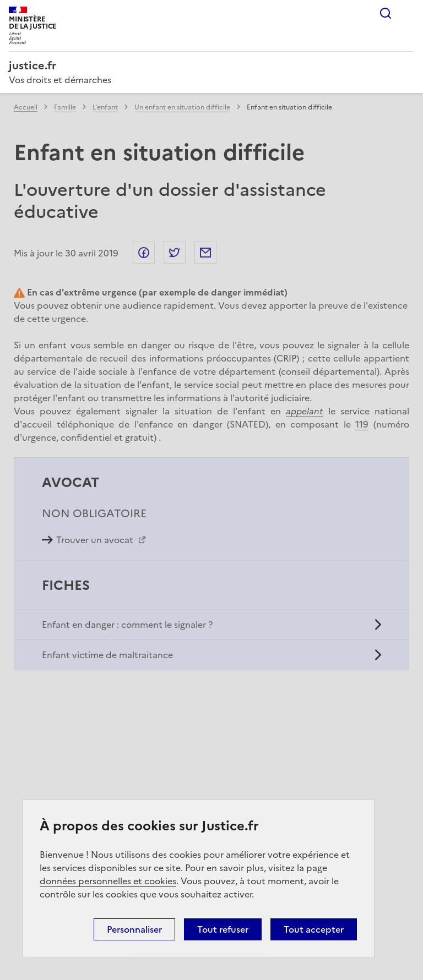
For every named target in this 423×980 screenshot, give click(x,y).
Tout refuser (223, 929)
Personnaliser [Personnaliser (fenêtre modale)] (134, 929)
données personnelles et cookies (108, 881)
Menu (408, 13)
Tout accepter (314, 929)
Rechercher (386, 13)
